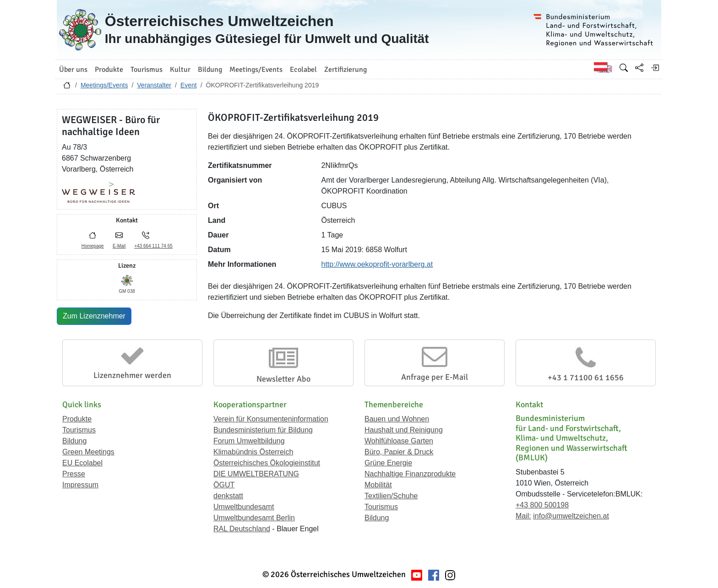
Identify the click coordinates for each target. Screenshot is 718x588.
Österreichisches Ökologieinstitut (267, 463)
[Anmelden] (655, 68)
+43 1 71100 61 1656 (586, 378)
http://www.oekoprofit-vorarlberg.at (377, 264)
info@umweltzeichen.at (571, 516)
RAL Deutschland (242, 529)
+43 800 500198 (542, 505)
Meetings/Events (104, 85)
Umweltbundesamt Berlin (254, 518)
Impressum (80, 485)
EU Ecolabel (82, 463)
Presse (74, 474)
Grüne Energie (388, 463)
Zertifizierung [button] (345, 70)
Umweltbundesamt (244, 507)
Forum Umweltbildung (249, 441)
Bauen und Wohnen (397, 419)
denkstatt (228, 496)
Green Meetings (88, 452)
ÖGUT (224, 485)
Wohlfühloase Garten (399, 441)
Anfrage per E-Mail (435, 377)
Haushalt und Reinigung (404, 430)
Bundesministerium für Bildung (263, 430)
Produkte (77, 419)
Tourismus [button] (147, 70)
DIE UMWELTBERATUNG (256, 474)
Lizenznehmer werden (132, 375)
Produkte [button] (109, 70)
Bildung (74, 441)
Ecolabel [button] (303, 70)
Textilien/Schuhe (391, 496)
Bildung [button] (210, 70)
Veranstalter (154, 85)
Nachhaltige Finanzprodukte (410, 474)
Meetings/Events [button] (256, 70)
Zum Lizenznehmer (94, 316)
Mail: (523, 516)
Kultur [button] (180, 70)
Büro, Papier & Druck (399, 452)
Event (189, 85)
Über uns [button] (73, 70)
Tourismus (79, 430)
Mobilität (378, 485)
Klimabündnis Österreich (253, 452)
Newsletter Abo (283, 379)
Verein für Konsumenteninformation (271, 419)
